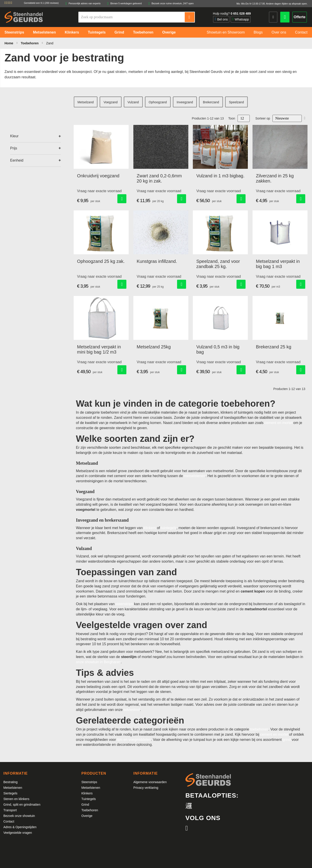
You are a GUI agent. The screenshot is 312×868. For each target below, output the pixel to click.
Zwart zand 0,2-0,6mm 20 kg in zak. (159, 178)
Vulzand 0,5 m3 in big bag (218, 349)
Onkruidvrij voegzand (98, 176)
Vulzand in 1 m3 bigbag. (220, 176)
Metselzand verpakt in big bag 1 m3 (278, 264)
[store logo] (24, 17)
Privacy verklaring (146, 788)
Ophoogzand (158, 102)
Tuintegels (89, 799)
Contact (9, 821)
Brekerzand (211, 102)
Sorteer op (263, 118)
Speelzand (236, 102)
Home (9, 43)
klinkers (150, 528)
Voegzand (111, 102)
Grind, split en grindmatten (22, 805)
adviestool (132, 710)
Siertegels (10, 793)
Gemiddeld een (41, 3)
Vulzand (133, 102)
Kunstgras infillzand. (157, 261)
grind (287, 740)
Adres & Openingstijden (20, 827)
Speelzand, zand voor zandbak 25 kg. (218, 264)
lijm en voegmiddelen (134, 740)
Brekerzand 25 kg (274, 347)
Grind (85, 805)
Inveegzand (185, 102)
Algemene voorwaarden (150, 782)
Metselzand (86, 102)
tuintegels (169, 528)
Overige (87, 816)
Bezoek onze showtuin (19, 816)
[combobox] (132, 17)
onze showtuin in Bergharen (98, 662)
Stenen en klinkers (16, 799)
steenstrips (124, 604)
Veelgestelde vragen (18, 833)
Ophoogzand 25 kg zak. (101, 261)
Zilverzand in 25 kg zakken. (275, 178)
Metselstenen (13, 788)
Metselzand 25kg (154, 347)
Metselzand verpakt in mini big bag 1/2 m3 (99, 349)
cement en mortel (278, 423)
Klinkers (87, 793)
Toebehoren (30, 43)
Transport (10, 810)
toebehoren (259, 729)
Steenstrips (89, 782)
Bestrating (10, 782)
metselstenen (195, 476)
